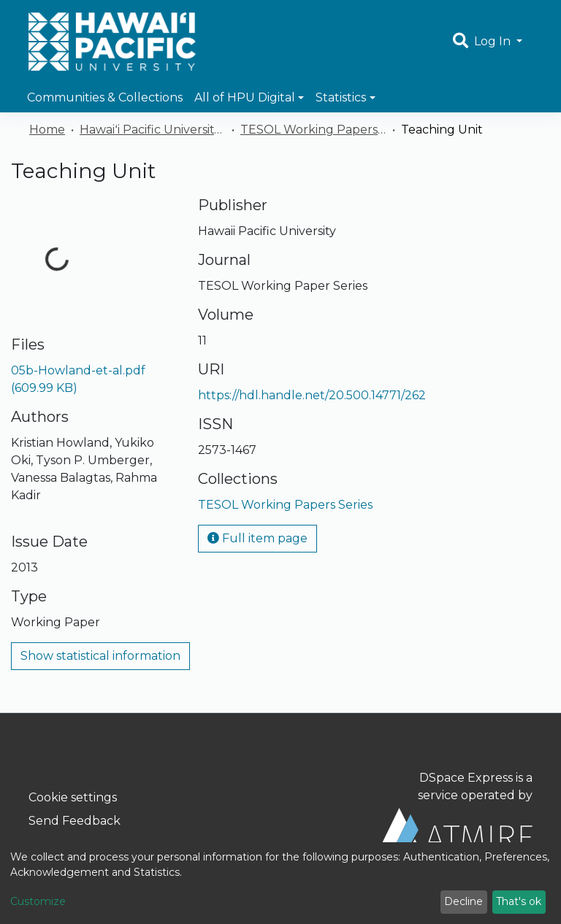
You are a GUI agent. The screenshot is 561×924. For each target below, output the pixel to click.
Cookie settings (73, 797)
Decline (463, 901)
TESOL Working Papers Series (313, 130)
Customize (38, 901)
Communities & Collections (105, 97)
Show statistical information (100, 656)
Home (47, 130)
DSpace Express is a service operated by (456, 810)
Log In (494, 41)
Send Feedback (75, 821)
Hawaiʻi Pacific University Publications (153, 130)
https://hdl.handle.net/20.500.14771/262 (312, 395)
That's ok (519, 901)
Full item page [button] (257, 538)
